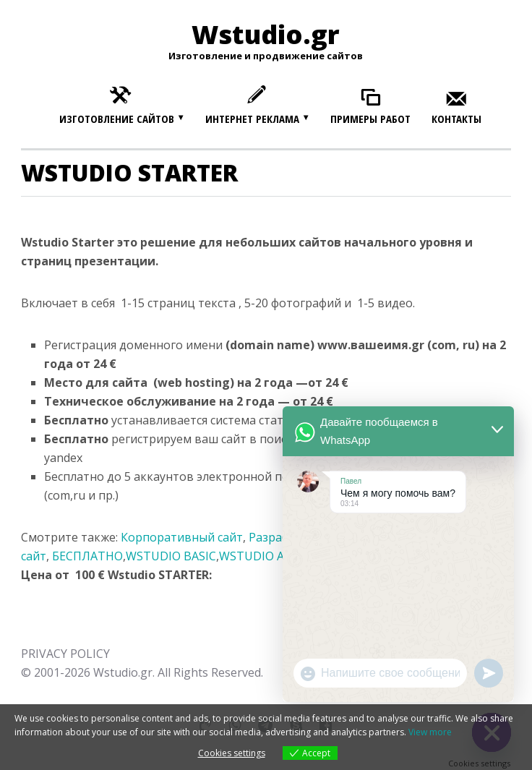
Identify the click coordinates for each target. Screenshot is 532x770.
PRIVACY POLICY (65, 654)
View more (430, 732)
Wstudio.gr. (124, 672)
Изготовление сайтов (117, 119)
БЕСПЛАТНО (87, 556)
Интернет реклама (252, 119)
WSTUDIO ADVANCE (275, 556)
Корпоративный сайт (182, 537)
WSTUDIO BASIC (171, 556)
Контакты (456, 119)
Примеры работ (370, 119)
